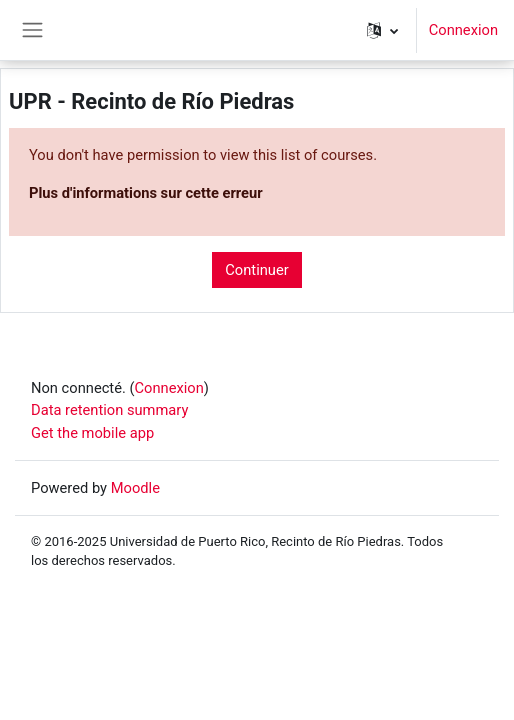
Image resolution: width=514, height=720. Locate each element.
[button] (382, 30)
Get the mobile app (92, 433)
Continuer (256, 270)
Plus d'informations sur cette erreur (146, 193)
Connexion (463, 30)
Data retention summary (109, 410)
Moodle (135, 488)
